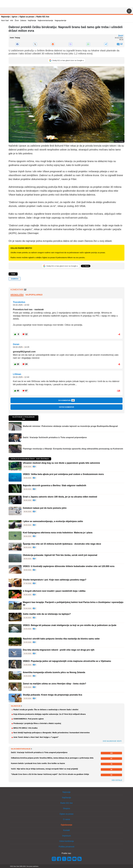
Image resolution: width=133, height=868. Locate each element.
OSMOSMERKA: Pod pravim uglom (29, 719)
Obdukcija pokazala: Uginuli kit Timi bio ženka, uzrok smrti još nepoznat (60, 555)
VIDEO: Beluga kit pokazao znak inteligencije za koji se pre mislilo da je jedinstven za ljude (70, 625)
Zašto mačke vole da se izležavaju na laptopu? (47, 614)
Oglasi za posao (27, 17)
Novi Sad (5, 20)
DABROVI (15, 279)
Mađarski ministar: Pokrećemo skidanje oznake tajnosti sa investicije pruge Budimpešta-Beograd (70, 426)
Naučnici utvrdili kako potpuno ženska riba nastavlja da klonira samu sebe (61, 639)
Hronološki (17, 295)
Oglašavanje (66, 825)
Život (17, 20)
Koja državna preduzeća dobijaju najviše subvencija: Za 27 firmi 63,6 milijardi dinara (50, 714)
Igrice (15, 17)
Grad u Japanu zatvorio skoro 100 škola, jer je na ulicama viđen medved (60, 497)
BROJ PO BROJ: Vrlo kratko (25, 728)
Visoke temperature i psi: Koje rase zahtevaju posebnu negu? (55, 580)
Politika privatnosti (67, 847)
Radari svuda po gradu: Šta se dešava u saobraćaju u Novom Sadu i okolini (46, 710)
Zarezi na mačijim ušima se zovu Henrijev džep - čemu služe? (54, 684)
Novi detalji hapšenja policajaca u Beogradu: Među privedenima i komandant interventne (52, 733)
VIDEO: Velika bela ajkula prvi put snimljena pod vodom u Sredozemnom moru (63, 474)
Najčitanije (32, 20)
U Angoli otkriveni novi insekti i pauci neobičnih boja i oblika (54, 591)
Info (12, 20)
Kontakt (66, 830)
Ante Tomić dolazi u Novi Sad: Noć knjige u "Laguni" (36, 737)
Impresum (66, 836)
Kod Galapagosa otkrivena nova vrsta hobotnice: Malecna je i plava (58, 533)
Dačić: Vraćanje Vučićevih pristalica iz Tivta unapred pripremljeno (55, 437)
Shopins (66, 808)
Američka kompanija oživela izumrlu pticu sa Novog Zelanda (54, 672)
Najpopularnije (60, 20)
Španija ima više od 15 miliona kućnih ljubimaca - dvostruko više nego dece (62, 544)
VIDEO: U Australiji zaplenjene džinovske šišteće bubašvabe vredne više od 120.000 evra (69, 566)
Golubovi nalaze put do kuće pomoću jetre (45, 508)
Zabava (23, 20)
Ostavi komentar (66, 407)
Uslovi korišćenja (66, 841)
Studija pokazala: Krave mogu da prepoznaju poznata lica (52, 695)
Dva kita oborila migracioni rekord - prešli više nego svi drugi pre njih (59, 650)
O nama (67, 819)
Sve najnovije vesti (112, 741)
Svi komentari (66, 400)
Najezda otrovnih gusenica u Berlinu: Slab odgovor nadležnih (54, 485)
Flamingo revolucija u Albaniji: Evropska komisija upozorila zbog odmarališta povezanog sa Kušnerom (73, 449)
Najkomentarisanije (45, 20)
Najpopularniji (34, 295)
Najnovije (5, 17)
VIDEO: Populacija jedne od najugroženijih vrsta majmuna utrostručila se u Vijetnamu (67, 661)
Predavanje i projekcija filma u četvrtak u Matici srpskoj (37, 723)
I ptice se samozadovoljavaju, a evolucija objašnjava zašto (53, 521)
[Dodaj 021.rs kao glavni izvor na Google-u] (67, 60)
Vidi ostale (117, 780)
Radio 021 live (43, 17)
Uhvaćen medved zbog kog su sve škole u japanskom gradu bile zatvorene (61, 463)
